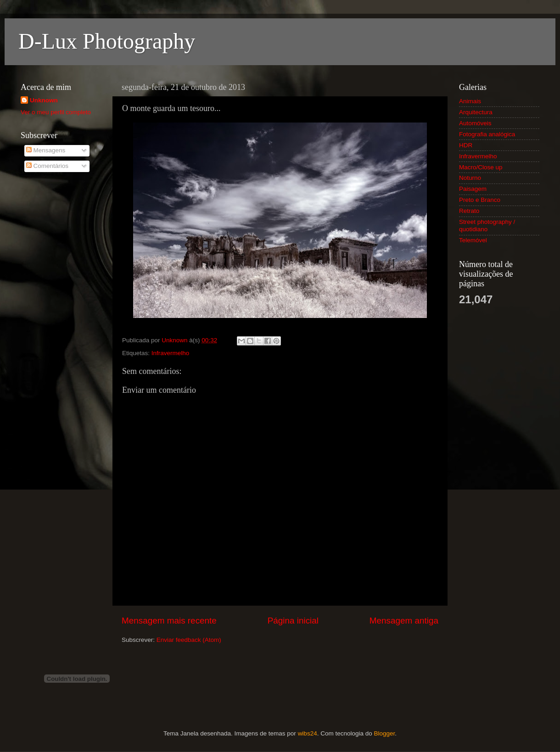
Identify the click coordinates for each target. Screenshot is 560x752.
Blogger (384, 733)
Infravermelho (171, 353)
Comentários (47, 166)
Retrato (469, 211)
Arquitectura (476, 112)
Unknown (44, 100)
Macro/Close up (481, 167)
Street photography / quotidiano (487, 226)
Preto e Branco (480, 200)
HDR (466, 145)
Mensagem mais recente (169, 621)
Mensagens (46, 150)
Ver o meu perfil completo (56, 112)
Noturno (470, 178)
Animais (470, 101)
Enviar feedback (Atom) (189, 640)
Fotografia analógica (487, 134)
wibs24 (308, 733)
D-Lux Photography (107, 41)
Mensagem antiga (404, 621)
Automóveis (475, 123)
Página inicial (293, 621)
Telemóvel (473, 240)
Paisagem (473, 189)
